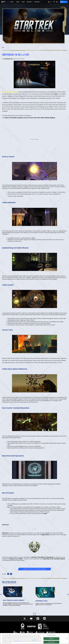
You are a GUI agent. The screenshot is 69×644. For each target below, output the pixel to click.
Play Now (64, 2)
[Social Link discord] (44, 619)
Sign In (50, 2)
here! (45, 513)
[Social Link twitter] (25, 619)
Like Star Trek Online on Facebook (42, 557)
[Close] (67, 641)
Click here (5, 533)
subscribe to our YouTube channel (54, 559)
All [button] (3, 47)
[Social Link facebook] (38, 619)
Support (37, 2)
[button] (4, 2)
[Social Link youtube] (31, 619)
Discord (30, 2)
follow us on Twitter (16, 559)
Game (12, 2)
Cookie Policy (34, 642)
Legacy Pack (45, 535)
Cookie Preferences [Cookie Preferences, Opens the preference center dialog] (51, 638)
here (56, 94)
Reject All (51, 641)
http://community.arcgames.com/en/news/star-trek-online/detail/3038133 (30, 118)
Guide (23, 2)
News (18, 2)
